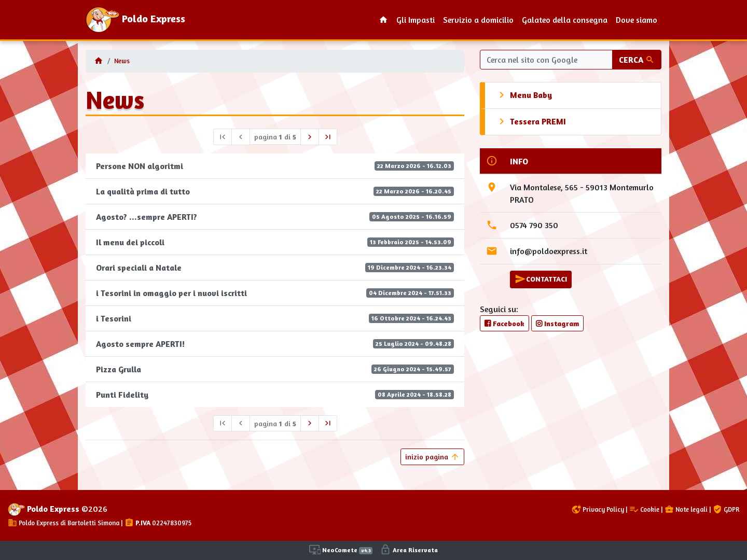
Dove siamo (637, 20)
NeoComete (341, 550)
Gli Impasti (416, 20)
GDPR (726, 509)
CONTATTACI (541, 279)
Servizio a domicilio (478, 20)
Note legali (686, 509)
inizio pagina (432, 457)
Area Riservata (409, 550)
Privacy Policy (598, 509)
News (122, 61)
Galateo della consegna (565, 20)
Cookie (644, 509)
